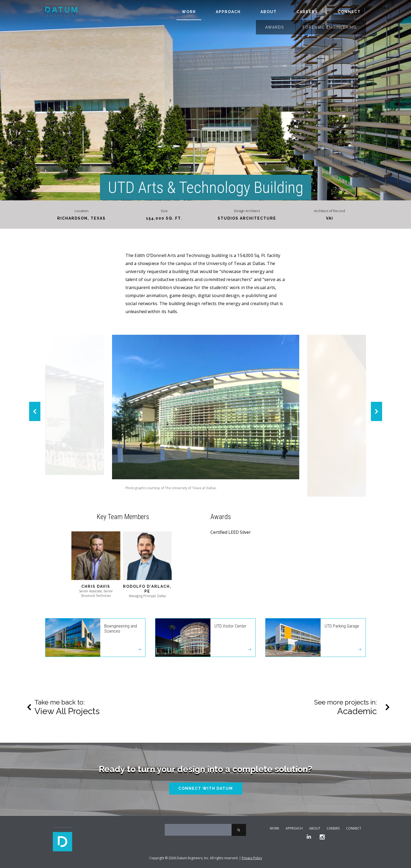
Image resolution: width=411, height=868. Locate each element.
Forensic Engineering (330, 27)
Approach (228, 12)
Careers (307, 12)
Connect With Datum (206, 788)
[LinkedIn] (309, 837)
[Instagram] (322, 837)
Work (189, 12)
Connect (349, 12)
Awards (275, 27)
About (269, 12)
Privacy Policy (252, 858)
